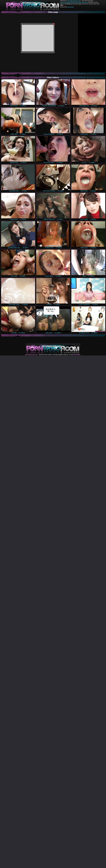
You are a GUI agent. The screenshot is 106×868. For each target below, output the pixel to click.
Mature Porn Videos (76, 2)
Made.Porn (85, 2)
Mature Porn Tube (65, 2)
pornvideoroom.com (31, 355)
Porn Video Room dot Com (74, 1)
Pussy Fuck (70, 7)
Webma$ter (77, 355)
